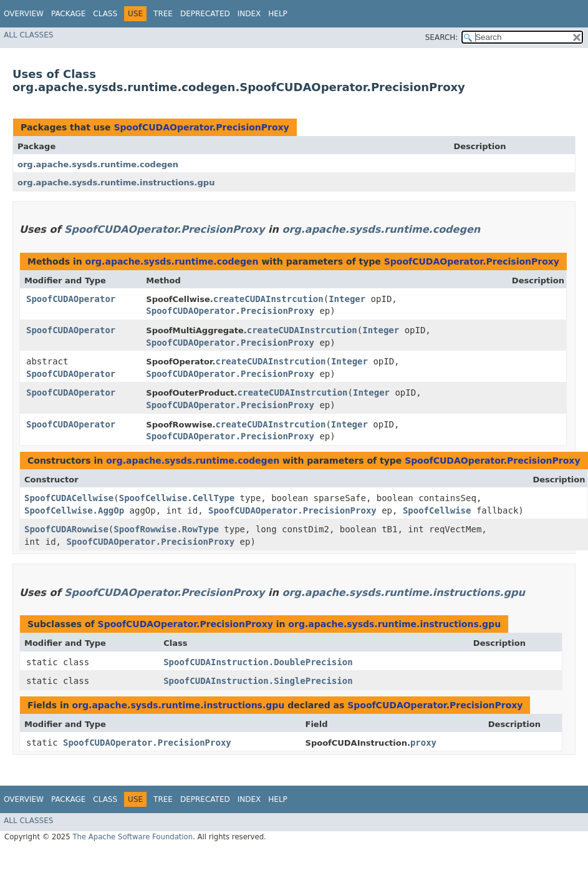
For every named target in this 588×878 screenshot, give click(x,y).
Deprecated (205, 14)
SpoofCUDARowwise (66, 529)
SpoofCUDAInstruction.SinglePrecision (258, 681)
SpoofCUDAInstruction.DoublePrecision (258, 662)
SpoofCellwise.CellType (177, 498)
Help (278, 14)
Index (249, 14)
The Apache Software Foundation (133, 837)
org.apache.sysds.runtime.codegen (98, 164)
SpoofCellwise (437, 510)
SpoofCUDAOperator (71, 299)
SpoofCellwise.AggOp (74, 510)
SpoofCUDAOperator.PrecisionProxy (201, 127)
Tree (163, 14)
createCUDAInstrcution (268, 299)
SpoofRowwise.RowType (166, 529)
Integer (347, 299)
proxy (423, 743)
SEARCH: (442, 37)
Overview (24, 14)
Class (105, 14)
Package (68, 14)
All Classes (28, 35)
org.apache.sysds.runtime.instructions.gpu (116, 183)
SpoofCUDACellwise (69, 498)
